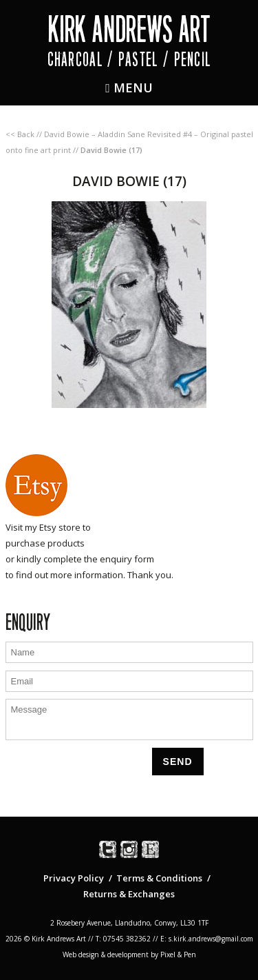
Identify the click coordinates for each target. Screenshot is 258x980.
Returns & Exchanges (129, 894)
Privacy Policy (74, 878)
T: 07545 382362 (123, 939)
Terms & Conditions (159, 878)
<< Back (20, 134)
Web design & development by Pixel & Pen (129, 955)
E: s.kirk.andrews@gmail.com (207, 939)
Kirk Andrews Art (129, 29)
